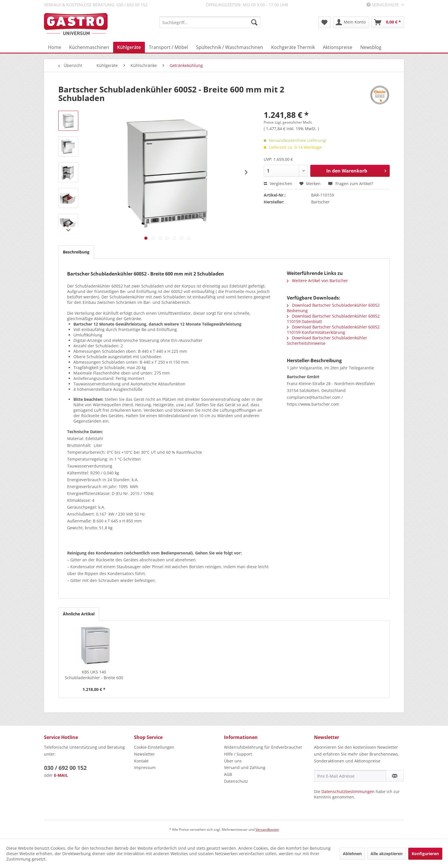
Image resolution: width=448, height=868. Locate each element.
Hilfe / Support (238, 754)
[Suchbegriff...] (210, 22)
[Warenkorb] (388, 22)
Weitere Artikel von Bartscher (317, 281)
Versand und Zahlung (245, 767)
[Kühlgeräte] (129, 47)
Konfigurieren (425, 854)
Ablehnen (352, 854)
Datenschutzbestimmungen (348, 791)
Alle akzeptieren (387, 854)
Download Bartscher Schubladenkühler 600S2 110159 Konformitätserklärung (333, 330)
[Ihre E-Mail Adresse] (350, 776)
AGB (228, 774)
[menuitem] (210, 22)
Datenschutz (236, 781)
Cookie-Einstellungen (154, 747)
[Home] (55, 47)
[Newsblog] (371, 47)
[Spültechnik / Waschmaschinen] (230, 47)
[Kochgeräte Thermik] (293, 47)
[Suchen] (254, 22)
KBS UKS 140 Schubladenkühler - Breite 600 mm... (94, 675)
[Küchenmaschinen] (89, 47)
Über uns (233, 761)
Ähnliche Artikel (79, 614)
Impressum (145, 767)
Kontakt (141, 761)
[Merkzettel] (324, 22)
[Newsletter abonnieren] (395, 776)
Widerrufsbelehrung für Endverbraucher (263, 747)
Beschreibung (76, 252)
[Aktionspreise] (338, 47)
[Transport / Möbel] (168, 47)
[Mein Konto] (351, 22)
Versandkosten (267, 830)
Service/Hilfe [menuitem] (383, 5)
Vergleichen (278, 184)
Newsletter (144, 754)
